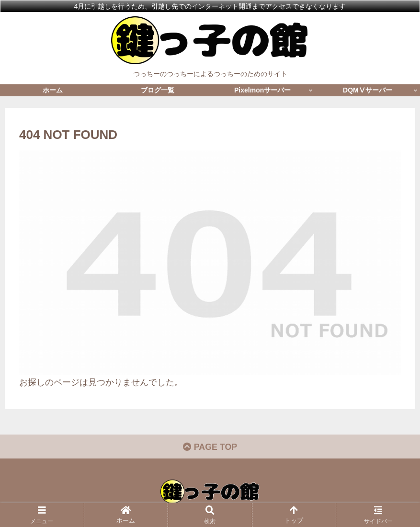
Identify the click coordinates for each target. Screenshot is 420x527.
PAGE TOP (210, 447)
